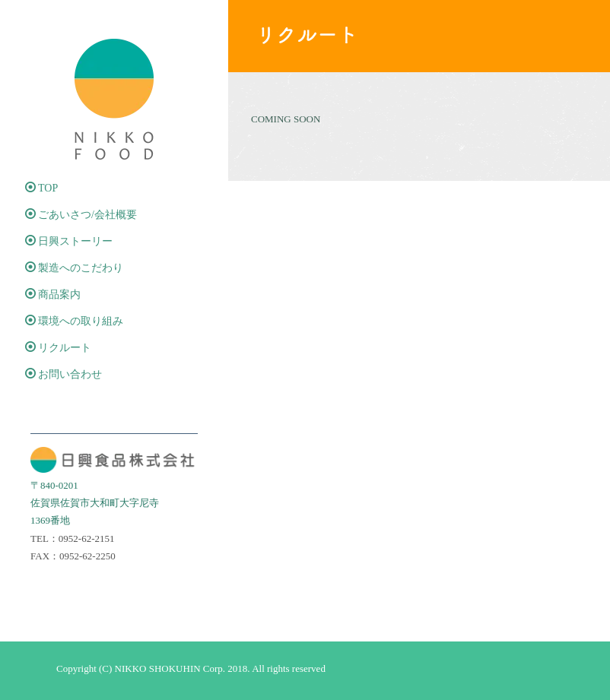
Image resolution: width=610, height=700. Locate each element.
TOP (41, 188)
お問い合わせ (64, 374)
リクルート (58, 347)
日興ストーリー (69, 241)
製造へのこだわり (74, 268)
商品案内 (53, 294)
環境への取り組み (74, 321)
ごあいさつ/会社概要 (81, 214)
